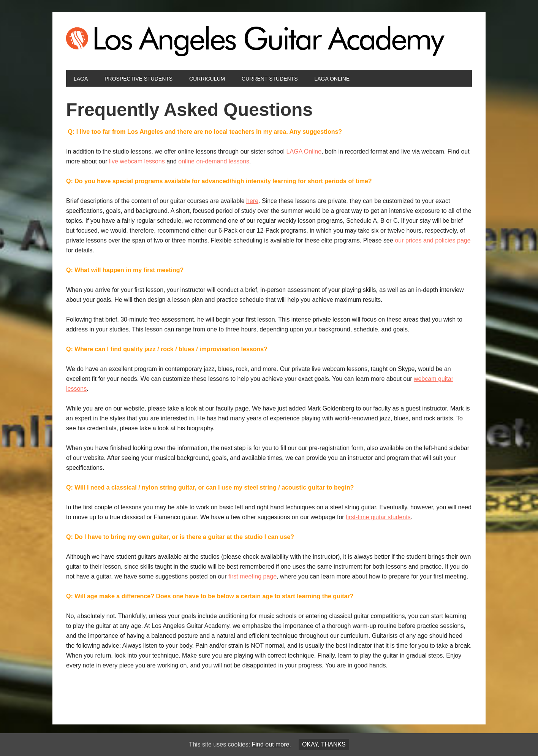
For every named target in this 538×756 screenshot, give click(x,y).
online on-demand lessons (214, 161)
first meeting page (252, 576)
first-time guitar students (378, 517)
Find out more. (271, 744)
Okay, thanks (324, 744)
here (252, 201)
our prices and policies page (433, 240)
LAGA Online (304, 151)
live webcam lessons (137, 161)
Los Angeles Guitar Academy (269, 41)
